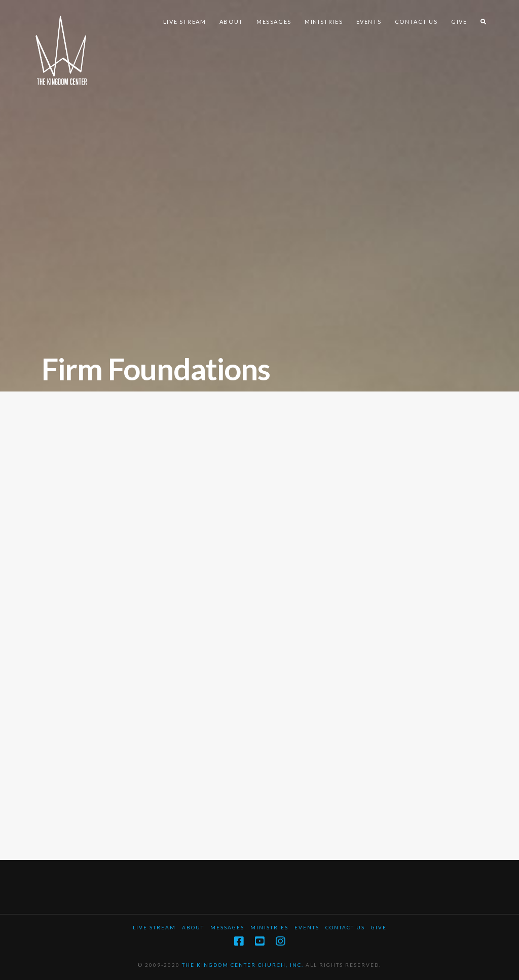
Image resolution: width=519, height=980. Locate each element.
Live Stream (154, 927)
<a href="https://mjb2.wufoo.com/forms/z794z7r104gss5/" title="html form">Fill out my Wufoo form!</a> (259, 619)
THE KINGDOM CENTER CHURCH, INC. (243, 965)
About (193, 927)
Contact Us (345, 927)
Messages (227, 927)
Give (379, 927)
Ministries (269, 927)
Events (307, 927)
